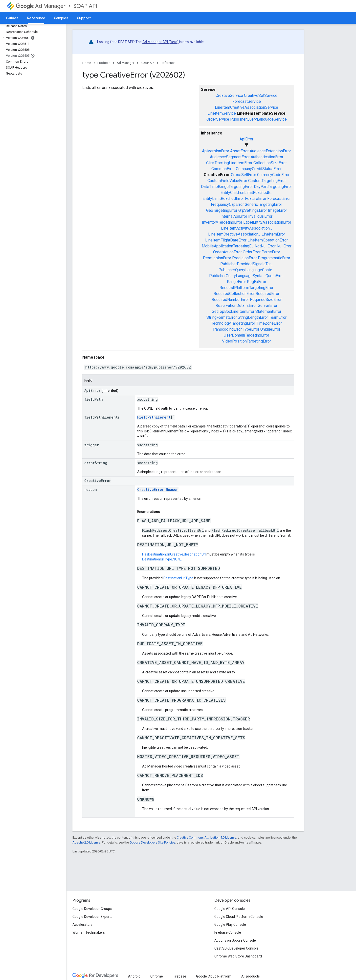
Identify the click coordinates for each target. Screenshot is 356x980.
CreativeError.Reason (158, 490)
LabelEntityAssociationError (267, 222)
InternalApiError (234, 216)
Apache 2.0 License (86, 842)
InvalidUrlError (260, 216)
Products (104, 63)
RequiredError (267, 294)
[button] (32, 38)
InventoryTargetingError (222, 222)
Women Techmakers (89, 932)
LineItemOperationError (268, 240)
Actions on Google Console (235, 940)
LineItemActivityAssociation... (246, 228)
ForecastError (279, 199)
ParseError (271, 252)
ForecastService (247, 101)
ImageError (278, 210)
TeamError (278, 317)
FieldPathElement (154, 417)
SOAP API (85, 6)
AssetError (239, 151)
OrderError (252, 252)
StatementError (268, 311)
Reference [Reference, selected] (36, 18)
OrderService (218, 119)
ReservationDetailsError (236, 305)
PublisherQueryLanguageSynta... (237, 276)
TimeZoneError (269, 323)
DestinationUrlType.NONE (162, 559)
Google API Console (230, 909)
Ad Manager (41, 6)
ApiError (246, 139)
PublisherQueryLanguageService (258, 119)
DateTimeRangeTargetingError (227, 187)
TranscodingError (227, 329)
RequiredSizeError (266, 300)
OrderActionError (227, 252)
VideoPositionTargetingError (246, 341)
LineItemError (273, 234)
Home (87, 63)
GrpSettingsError (253, 210)
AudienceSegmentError (230, 157)
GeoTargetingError (222, 210)
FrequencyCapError (227, 204)
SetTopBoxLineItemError (233, 311)
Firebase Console (228, 932)
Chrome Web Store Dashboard (238, 956)
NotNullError (265, 246)
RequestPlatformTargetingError (246, 288)
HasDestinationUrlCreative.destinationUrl (174, 554)
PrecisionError (245, 258)
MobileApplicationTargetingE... (228, 246)
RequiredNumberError (230, 300)
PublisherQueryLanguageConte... (246, 270)
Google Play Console (230, 925)
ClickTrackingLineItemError (229, 163)
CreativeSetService (261, 95)
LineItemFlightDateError (226, 240)
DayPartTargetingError (273, 187)
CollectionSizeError (270, 163)
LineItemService (222, 113)
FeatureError (256, 199)
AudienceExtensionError (270, 151)
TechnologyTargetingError (233, 323)
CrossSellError (244, 175)
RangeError (236, 282)
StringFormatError (222, 317)
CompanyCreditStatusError (259, 169)
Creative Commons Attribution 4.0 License (207, 837)
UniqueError (270, 329)
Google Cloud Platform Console (239, 917)
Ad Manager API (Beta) (160, 42)
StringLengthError (253, 317)
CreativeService (229, 95)
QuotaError (275, 276)
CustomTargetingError (267, 181)
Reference (168, 63)
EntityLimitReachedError (223, 199)
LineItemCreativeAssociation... (234, 234)
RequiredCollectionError (234, 294)
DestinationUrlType (178, 578)
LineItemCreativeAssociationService (246, 107)
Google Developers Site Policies (152, 842)
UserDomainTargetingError (246, 335)
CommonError (223, 169)
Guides (12, 18)
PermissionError (217, 258)
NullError (284, 246)
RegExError (257, 282)
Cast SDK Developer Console (236, 948)
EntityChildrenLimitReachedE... (246, 193)
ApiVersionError (216, 151)
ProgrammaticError (274, 258)
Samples (61, 18)
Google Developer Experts (92, 917)
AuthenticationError (267, 157)
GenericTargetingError (263, 204)
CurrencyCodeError (273, 175)
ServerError (268, 305)
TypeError (251, 329)
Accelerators (82, 925)
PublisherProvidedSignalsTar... (246, 264)
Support (84, 18)
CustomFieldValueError (227, 181)
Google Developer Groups (92, 909)
